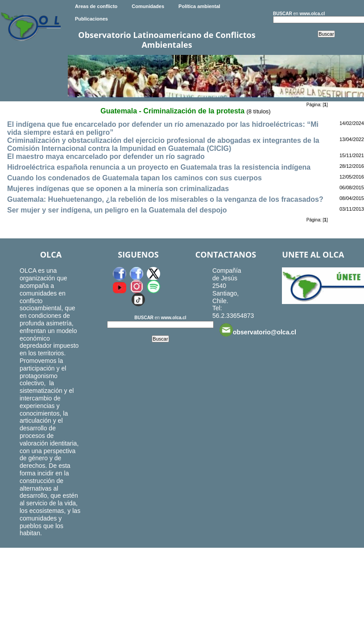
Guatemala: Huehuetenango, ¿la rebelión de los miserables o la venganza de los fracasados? (165, 199)
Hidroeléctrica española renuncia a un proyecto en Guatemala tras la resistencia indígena (159, 167)
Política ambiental (199, 6)
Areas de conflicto (96, 6)
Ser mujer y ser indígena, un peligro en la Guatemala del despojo (117, 210)
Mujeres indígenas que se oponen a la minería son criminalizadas (118, 189)
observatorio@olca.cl (258, 330)
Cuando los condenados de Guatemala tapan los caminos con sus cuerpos (134, 178)
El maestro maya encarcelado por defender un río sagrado (106, 156)
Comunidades (148, 6)
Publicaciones (91, 19)
